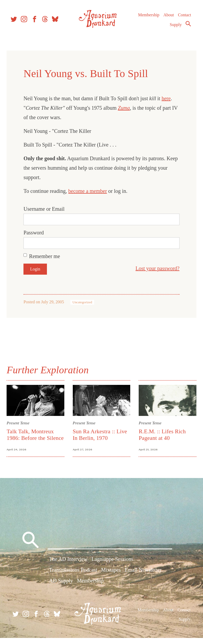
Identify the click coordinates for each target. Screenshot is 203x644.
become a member (90, 191)
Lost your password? (156, 268)
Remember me (46, 256)
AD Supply (61, 588)
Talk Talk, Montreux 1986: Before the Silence (32, 437)
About (166, 18)
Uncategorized (84, 302)
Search (186, 27)
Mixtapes (111, 577)
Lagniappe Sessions (112, 567)
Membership (146, 18)
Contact (182, 18)
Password (35, 233)
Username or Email (46, 209)
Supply (174, 28)
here (168, 98)
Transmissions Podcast (73, 577)
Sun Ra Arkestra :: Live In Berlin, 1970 (100, 434)
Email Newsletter (143, 577)
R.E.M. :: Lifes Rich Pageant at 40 (162, 434)
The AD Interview (68, 567)
